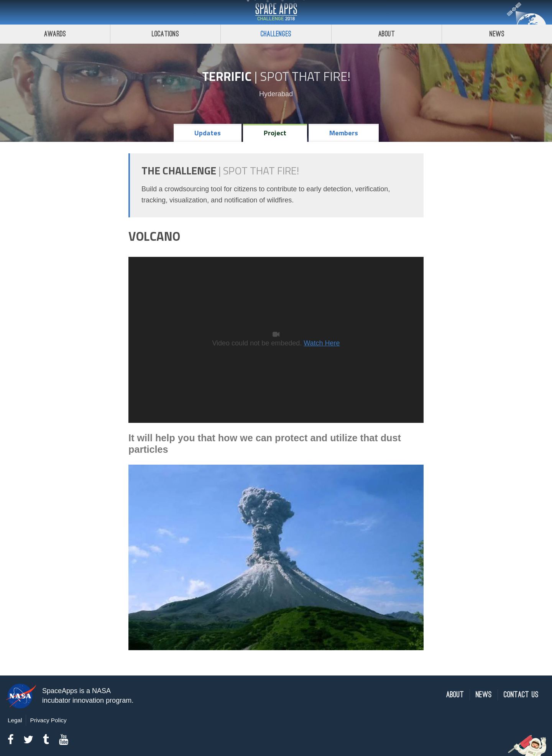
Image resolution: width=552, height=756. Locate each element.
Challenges (276, 34)
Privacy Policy (48, 720)
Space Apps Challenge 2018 (276, 12)
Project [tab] (275, 133)
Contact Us (521, 695)
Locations (166, 34)
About (387, 34)
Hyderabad (276, 94)
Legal (15, 720)
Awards (55, 34)
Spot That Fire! (305, 76)
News (484, 695)
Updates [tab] (208, 133)
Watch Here (322, 343)
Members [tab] (344, 133)
